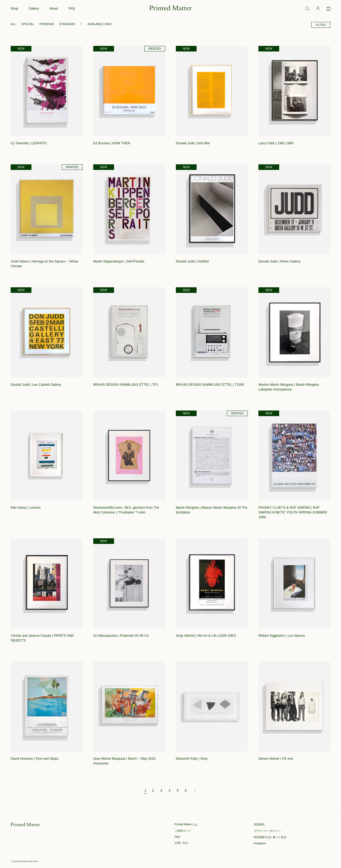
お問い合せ (181, 843)
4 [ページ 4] (170, 791)
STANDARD (67, 24)
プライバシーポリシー (267, 831)
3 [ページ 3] (161, 791)
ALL (13, 24)
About (54, 9)
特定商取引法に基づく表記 (270, 837)
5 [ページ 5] (178, 791)
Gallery (34, 9)
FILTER (321, 25)
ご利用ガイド (183, 831)
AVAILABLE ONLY (100, 24)
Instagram (260, 843)
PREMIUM (46, 24)
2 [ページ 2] (153, 791)
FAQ (72, 9)
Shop (14, 9)
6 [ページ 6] (186, 791)
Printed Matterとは (186, 824)
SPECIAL (28, 24)
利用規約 (259, 824)
